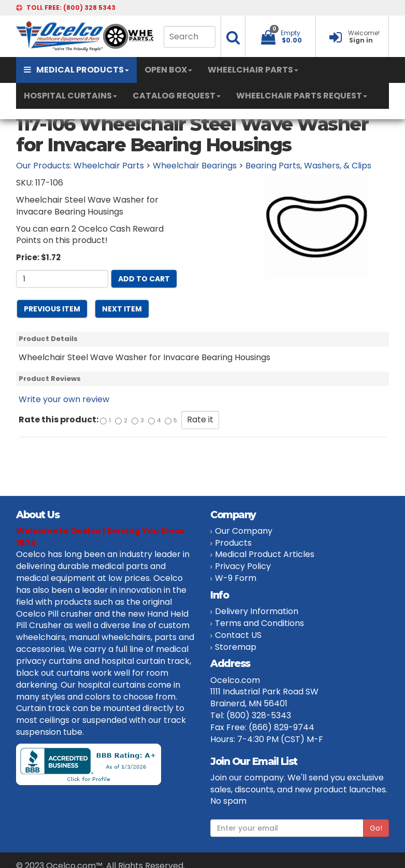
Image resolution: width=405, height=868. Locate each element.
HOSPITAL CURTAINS (70, 96)
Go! (376, 828)
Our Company (244, 531)
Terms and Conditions (259, 623)
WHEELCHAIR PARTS (253, 70)
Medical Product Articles (265, 554)
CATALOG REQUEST (177, 96)
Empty (291, 33)
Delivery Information (257, 611)
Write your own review (64, 399)
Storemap (236, 647)
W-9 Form (236, 578)
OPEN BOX (168, 70)
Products (233, 543)
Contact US (238, 635)
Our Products (43, 166)
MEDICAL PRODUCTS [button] (76, 70)
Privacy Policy (243, 566)
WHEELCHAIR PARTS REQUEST (302, 96)
